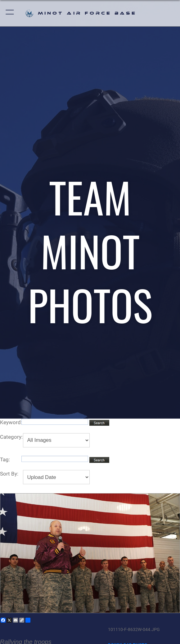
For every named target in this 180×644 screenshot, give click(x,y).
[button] (10, 13)
